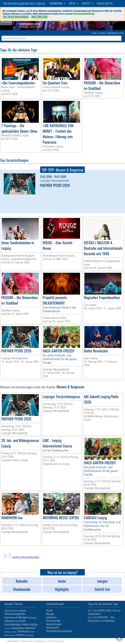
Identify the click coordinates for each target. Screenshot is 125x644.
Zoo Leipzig (29, 635)
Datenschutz (27, 641)
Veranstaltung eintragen (59, 631)
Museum (30, 628)
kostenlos (51, 617)
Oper (16, 611)
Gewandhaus (18, 628)
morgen (102, 33)
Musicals (14, 632)
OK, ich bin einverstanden (16, 17)
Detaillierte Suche (116, 33)
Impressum (41, 641)
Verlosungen (32, 618)
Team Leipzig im (56, 641)
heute (94, 33)
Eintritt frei (8, 628)
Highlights (105, 3)
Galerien (20, 635)
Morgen (23, 617)
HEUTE (86, 3)
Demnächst (9, 611)
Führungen (12, 635)
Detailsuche (53, 628)
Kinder (22, 621)
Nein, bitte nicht (39, 17)
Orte (72, 3)
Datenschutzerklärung (84, 14)
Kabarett (9, 621)
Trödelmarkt (23, 631)
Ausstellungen (13, 624)
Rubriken (56, 3)
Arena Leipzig (29, 624)
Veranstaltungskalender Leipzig (24, 3)
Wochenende (11, 617)
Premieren (8, 632)
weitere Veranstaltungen (21, 557)
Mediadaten (13, 641)
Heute (16, 621)
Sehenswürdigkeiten (15, 614)
